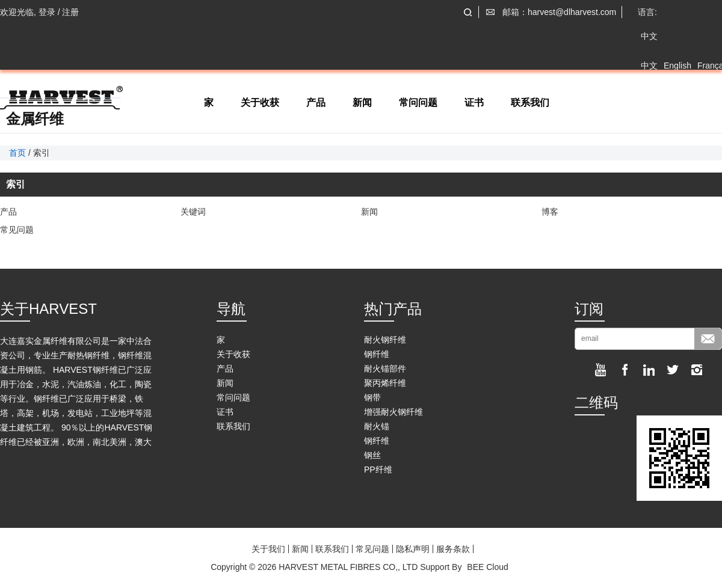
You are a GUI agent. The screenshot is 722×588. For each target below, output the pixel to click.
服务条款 (453, 549)
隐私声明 (413, 549)
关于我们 (268, 549)
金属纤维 (35, 119)
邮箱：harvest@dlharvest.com (559, 12)
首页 (17, 153)
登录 (47, 12)
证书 (474, 103)
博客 (550, 212)
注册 (70, 12)
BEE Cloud (487, 567)
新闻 (362, 103)
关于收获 (260, 103)
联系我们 (530, 103)
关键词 (193, 212)
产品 (316, 103)
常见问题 (17, 230)
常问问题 (418, 103)
